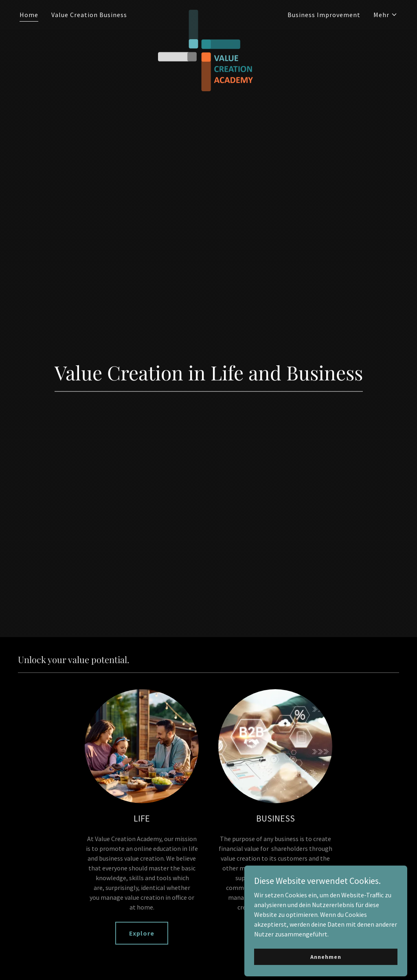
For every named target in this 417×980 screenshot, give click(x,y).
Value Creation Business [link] (89, 15)
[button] (385, 15)
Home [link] (29, 15)
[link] (208, 13)
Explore (142, 933)
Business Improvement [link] (324, 15)
